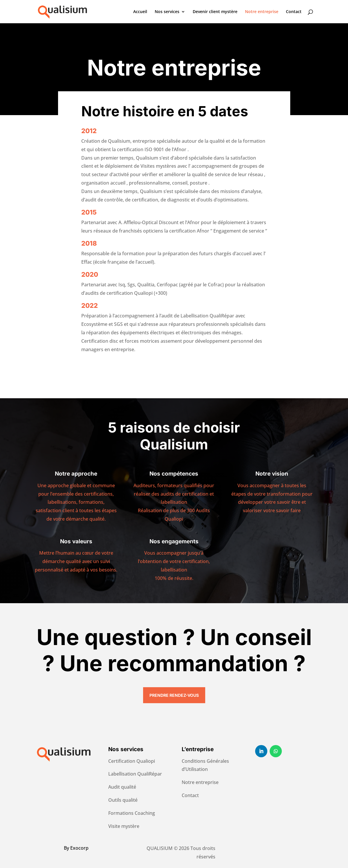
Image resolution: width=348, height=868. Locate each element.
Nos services (167, 12)
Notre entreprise (262, 12)
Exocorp (79, 848)
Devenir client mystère (215, 12)
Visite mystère (124, 826)
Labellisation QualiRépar (135, 774)
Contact (294, 12)
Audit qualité (122, 787)
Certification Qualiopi (132, 761)
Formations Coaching (132, 813)
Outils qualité (123, 800)
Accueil (140, 12)
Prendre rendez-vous (174, 695)
